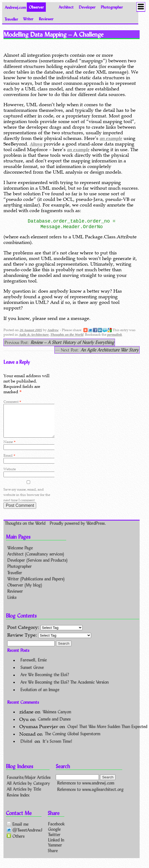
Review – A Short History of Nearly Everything (72, 342)
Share (53, 857)
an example (111, 138)
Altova (36, 144)
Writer (28, 19)
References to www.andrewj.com (86, 789)
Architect (66, 7)
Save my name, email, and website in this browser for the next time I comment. (27, 501)
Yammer (55, 851)
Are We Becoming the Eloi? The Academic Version (64, 688)
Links (12, 604)
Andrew (53, 330)
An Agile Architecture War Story (110, 350)
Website (10, 475)
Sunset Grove (32, 674)
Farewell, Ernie (33, 666)
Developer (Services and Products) (37, 567)
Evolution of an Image (40, 696)
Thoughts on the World (67, 334)
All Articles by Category (28, 789)
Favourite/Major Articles (29, 784)
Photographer (112, 7)
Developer (87, 7)
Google (54, 836)
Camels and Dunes (54, 726)
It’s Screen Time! (57, 747)
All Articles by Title (24, 795)
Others (16, 842)
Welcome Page (20, 554)
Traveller (11, 19)
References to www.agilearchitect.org (90, 796)
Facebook (56, 830)
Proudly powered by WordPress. (78, 529)
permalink (115, 334)
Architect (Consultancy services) (36, 560)
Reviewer (46, 19)
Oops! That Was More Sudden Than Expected (107, 733)
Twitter (54, 841)
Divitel (26, 747)
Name (9, 448)
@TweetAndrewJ (25, 837)
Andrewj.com (15, 7)
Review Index (18, 801)
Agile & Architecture (34, 334)
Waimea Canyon (57, 718)
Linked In (56, 846)
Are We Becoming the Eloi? (45, 681)
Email (9, 462)
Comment (12, 402)
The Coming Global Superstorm (72, 740)
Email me (18, 830)
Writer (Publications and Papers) (36, 585)
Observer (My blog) (25, 591)
